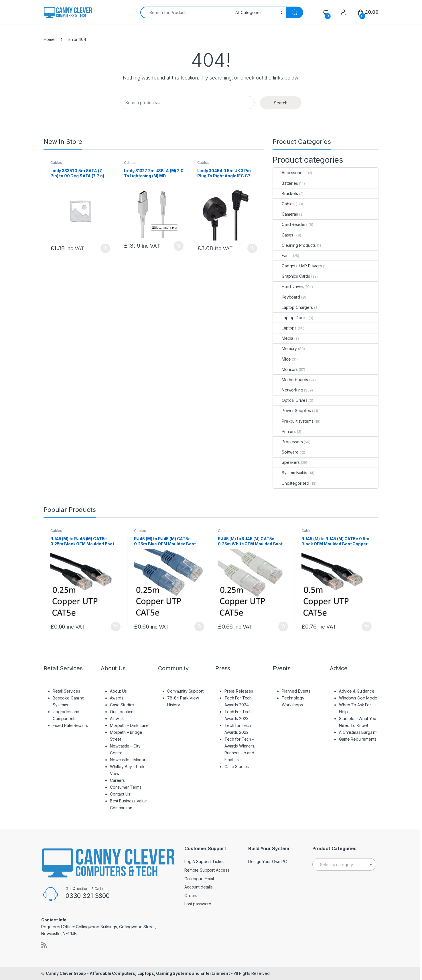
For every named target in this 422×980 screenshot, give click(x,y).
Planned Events (296, 691)
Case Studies (122, 705)
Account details (199, 887)
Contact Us (120, 794)
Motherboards (291, 380)
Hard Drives (288, 286)
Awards (117, 698)
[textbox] (344, 865)
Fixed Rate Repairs (70, 725)
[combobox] (186, 12)
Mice (282, 359)
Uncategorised (291, 483)
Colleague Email (199, 879)
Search (281, 103)
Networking (288, 390)
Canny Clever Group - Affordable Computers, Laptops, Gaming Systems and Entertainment (138, 973)
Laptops (285, 328)
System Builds (290, 473)
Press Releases (239, 691)
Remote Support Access (207, 870)
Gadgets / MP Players (297, 266)
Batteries (286, 183)
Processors (288, 442)
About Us (118, 691)
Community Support (185, 691)
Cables (56, 163)
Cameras (286, 214)
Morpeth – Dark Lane (129, 725)
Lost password (198, 904)
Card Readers (290, 224)
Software (286, 452)
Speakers (286, 462)
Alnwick (117, 718)
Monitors (285, 369)
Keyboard (287, 297)
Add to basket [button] (105, 249)
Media (283, 338)
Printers (284, 431)
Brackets (286, 193)
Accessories (289, 173)
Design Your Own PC (267, 861)
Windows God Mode (358, 698)
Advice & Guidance (357, 691)
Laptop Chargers (293, 307)
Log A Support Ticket (204, 861)
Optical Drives (290, 400)
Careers (117, 780)
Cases (283, 235)
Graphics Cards (292, 276)
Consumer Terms (126, 787)
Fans (282, 256)
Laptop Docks (290, 318)
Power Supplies (292, 411)
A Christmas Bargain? (358, 732)
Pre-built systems (293, 421)
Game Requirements (358, 739)
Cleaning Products (294, 245)
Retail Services (66, 691)
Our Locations (123, 712)
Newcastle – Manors (129, 760)
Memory (285, 348)
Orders (191, 895)
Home (49, 39)
